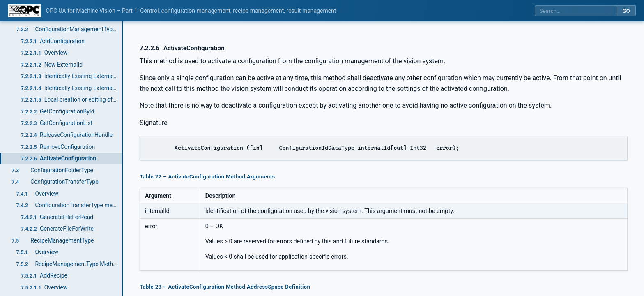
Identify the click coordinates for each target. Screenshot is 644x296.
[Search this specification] (576, 11)
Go (626, 11)
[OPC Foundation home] (25, 11)
